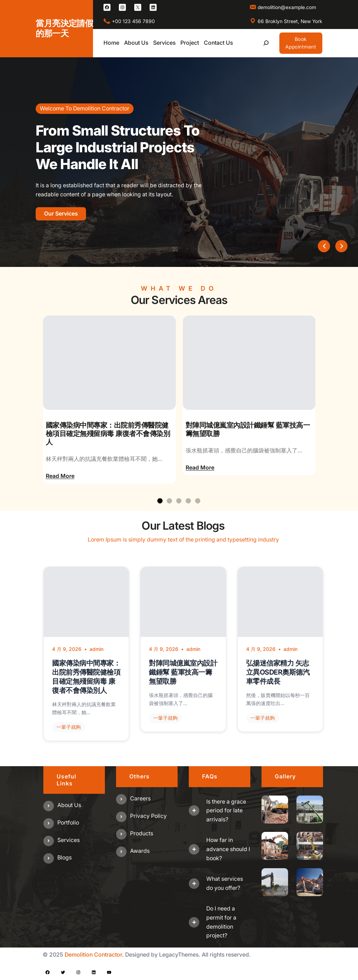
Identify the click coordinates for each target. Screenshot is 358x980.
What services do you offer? (225, 883)
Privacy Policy (148, 816)
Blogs (65, 857)
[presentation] (324, 246)
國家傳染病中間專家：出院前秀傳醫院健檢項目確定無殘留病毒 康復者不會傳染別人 (108, 434)
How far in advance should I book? (228, 849)
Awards (140, 851)
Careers (140, 798)
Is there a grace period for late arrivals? (226, 810)
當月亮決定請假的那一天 (64, 28)
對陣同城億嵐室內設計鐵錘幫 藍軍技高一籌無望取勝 (248, 429)
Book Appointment (301, 43)
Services (69, 840)
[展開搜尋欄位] (266, 43)
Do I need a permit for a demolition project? (221, 922)
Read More (60, 476)
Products (142, 833)
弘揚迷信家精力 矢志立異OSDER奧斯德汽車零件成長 (278, 672)
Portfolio (68, 822)
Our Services (61, 213)
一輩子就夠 (69, 727)
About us (69, 805)
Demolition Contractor (93, 954)
